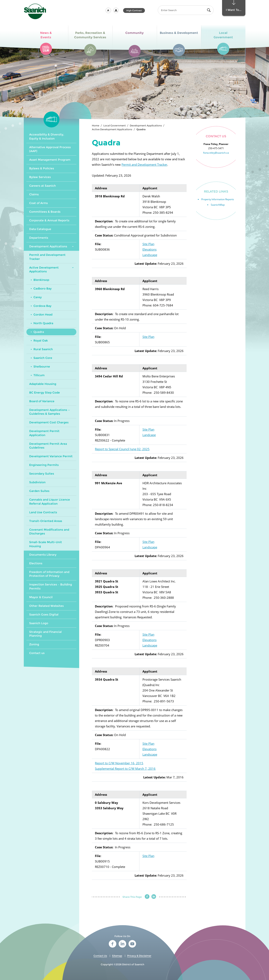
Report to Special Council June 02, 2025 (122, 449)
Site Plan (148, 244)
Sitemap (117, 956)
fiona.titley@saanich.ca (216, 153)
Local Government (115, 125)
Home (96, 125)
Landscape (150, 255)
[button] (108, 10)
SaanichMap (218, 205)
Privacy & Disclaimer (139, 956)
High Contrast (134, 10)
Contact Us (100, 956)
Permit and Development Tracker (144, 165)
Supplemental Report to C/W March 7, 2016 (125, 769)
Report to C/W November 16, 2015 (119, 763)
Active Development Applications (112, 129)
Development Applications (146, 125)
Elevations (150, 249)
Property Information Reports (218, 199)
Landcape (149, 435)
